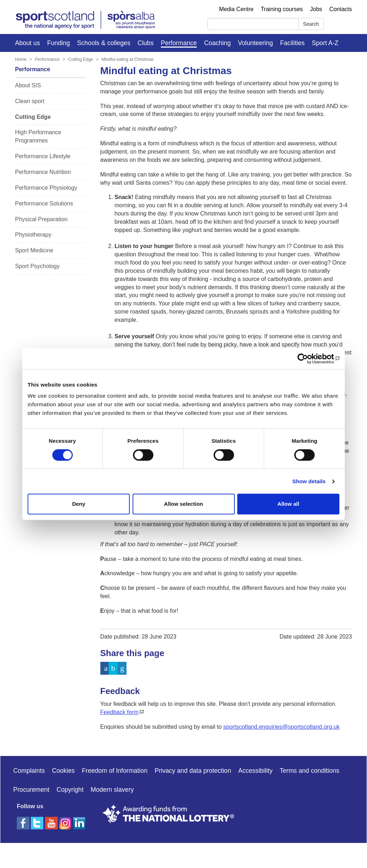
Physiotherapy (33, 235)
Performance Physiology (46, 188)
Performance (179, 43)
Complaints (29, 771)
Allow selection (183, 504)
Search (311, 24)
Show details (309, 481)
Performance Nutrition (43, 172)
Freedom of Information (115, 771)
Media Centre (236, 9)
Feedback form (120, 712)
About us (27, 43)
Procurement (31, 790)
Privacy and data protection (193, 771)
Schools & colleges (104, 43)
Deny (79, 504)
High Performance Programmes (38, 136)
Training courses (282, 9)
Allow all (288, 504)
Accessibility (256, 771)
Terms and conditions (310, 771)
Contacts (341, 9)
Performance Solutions (44, 203)
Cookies (63, 771)
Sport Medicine (34, 250)
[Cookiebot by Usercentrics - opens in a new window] (308, 359)
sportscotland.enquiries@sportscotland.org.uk (282, 727)
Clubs (146, 43)
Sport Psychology (37, 266)
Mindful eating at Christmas (127, 59)
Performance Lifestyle (43, 156)
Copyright (70, 790)
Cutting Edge (80, 59)
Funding (58, 43)
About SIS (28, 85)
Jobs (316, 9)
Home (21, 59)
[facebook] (24, 823)
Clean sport (30, 101)
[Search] (253, 24)
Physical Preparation (41, 219)
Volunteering (256, 43)
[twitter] (38, 823)
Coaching (217, 43)
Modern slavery (112, 790)
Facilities (292, 43)
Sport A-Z (325, 43)
